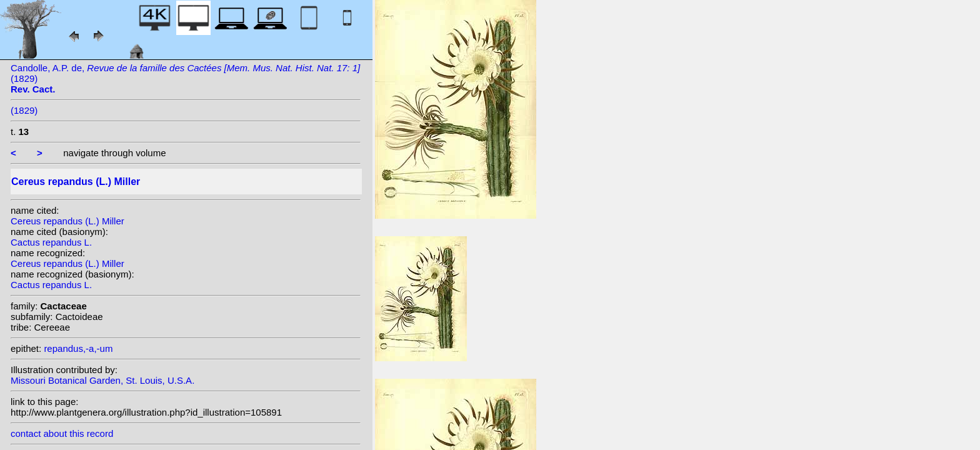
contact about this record (62, 433)
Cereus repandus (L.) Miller (67, 221)
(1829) (24, 110)
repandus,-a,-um (78, 348)
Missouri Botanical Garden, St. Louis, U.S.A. (102, 380)
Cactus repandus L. (51, 242)
